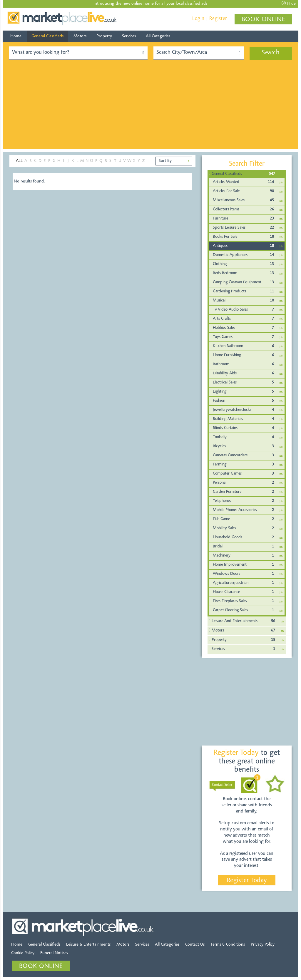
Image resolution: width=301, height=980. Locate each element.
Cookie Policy (23, 953)
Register (218, 19)
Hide (289, 4)
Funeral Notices (54, 953)
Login (198, 19)
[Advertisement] (150, 108)
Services (129, 36)
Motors (80, 36)
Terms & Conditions (228, 945)
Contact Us (195, 945)
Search (271, 53)
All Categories (158, 36)
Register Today (247, 881)
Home (16, 36)
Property (104, 36)
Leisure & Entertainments (88, 945)
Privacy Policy (263, 945)
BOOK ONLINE (264, 20)
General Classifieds (47, 36)
